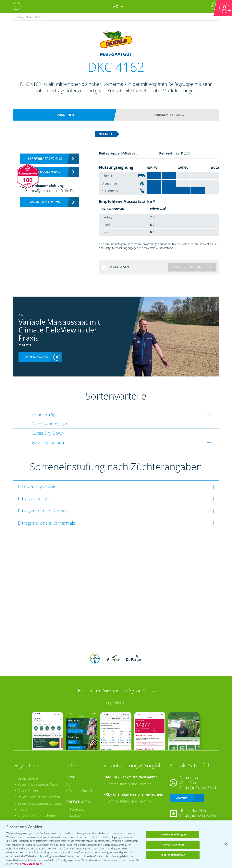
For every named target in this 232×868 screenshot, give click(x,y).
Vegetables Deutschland (37, 816)
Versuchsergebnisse (45, 172)
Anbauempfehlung (169, 115)
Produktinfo (63, 115)
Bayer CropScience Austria (39, 797)
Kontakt (181, 798)
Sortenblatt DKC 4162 (45, 159)
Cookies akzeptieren (173, 855)
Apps (73, 785)
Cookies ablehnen (173, 845)
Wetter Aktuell (81, 791)
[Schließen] (226, 844)
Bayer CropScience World (38, 784)
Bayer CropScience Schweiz (40, 803)
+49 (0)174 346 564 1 (200, 788)
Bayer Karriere (29, 791)
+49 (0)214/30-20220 (199, 816)
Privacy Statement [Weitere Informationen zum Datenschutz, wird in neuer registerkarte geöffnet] (31, 864)
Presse (23, 809)
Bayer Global (28, 778)
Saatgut (75, 815)
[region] (116, 844)
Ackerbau (77, 809)
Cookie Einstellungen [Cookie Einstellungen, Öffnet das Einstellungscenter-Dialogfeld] (173, 834)
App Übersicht (117, 703)
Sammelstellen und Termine (129, 784)
